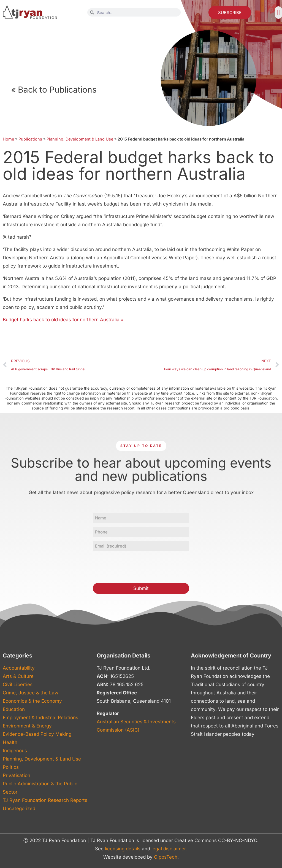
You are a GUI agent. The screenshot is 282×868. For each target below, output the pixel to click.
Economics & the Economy (32, 701)
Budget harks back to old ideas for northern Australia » (63, 320)
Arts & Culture (18, 676)
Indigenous (15, 751)
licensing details (123, 849)
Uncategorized (19, 808)
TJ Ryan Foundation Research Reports (45, 800)
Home (8, 139)
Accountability (19, 668)
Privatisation (17, 775)
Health (10, 742)
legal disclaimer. (169, 849)
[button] (278, 13)
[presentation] (135, 566)
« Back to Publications (54, 90)
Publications (30, 139)
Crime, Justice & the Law (31, 693)
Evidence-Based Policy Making (37, 734)
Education (14, 709)
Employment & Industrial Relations (40, 718)
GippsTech (166, 857)
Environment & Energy (27, 726)
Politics (11, 767)
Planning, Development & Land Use (80, 139)
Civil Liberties (18, 684)
